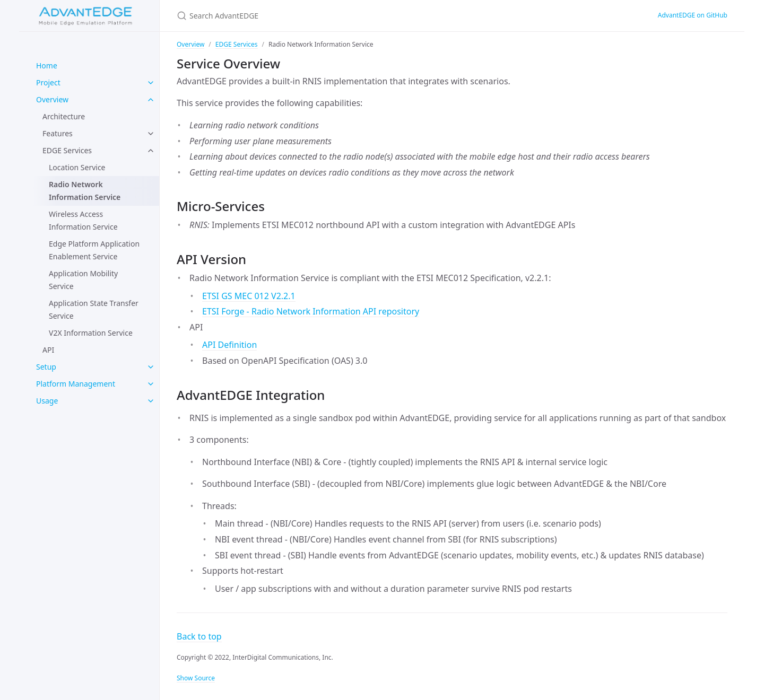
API (48, 350)
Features (58, 133)
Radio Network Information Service (85, 191)
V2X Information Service (91, 333)
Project (48, 82)
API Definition (229, 345)
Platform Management (76, 384)
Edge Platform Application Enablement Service (94, 250)
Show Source (196, 678)
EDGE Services (67, 150)
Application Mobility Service (83, 280)
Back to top (199, 636)
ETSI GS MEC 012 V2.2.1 (249, 296)
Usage (47, 401)
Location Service (77, 167)
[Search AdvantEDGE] (382, 16)
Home (47, 65)
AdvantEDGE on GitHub (693, 15)
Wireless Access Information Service (83, 220)
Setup (46, 367)
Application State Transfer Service (94, 309)
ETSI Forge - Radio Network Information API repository (311, 311)
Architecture (64, 116)
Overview (52, 99)
